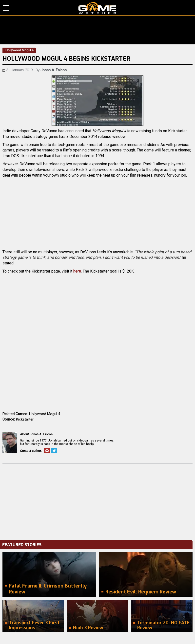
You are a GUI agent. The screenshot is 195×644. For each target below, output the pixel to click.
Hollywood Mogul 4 (45, 414)
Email (47, 451)
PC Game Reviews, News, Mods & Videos (97, 8)
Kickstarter (25, 419)
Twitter (54, 451)
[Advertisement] (97, 500)
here (77, 271)
